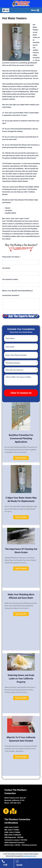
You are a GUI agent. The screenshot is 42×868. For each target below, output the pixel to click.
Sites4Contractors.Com (29, 856)
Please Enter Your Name (12, 257)
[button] (21, 458)
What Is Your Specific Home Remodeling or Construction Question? (17, 293)
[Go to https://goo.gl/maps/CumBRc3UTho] (13, 811)
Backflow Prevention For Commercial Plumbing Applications (21, 438)
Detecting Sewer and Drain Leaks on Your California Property (21, 679)
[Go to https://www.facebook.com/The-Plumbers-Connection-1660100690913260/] (6, 811)
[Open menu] (35, 10)
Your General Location (10, 279)
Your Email (6, 268)
